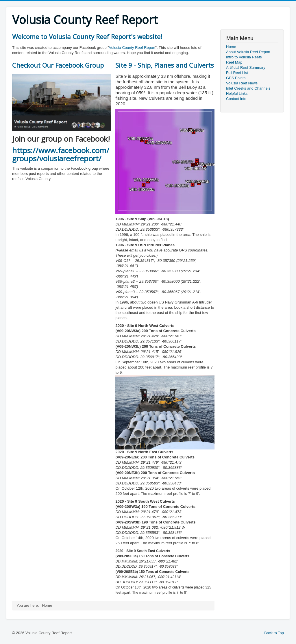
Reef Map (234, 62)
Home (231, 47)
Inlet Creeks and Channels (248, 88)
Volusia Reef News (242, 83)
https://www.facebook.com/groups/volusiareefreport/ (61, 154)
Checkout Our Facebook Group (58, 65)
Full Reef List (237, 73)
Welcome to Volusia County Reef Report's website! (87, 36)
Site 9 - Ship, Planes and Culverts (165, 65)
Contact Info (236, 99)
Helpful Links (237, 94)
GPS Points (236, 78)
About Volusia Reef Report (248, 52)
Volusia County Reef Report (132, 48)
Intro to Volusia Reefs (244, 57)
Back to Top (274, 633)
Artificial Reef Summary (246, 67)
